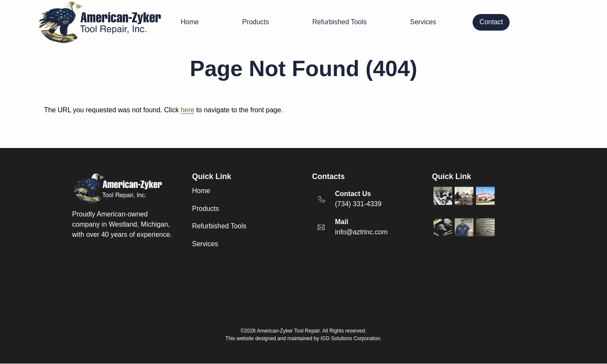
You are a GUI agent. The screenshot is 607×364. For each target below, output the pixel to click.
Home (190, 22)
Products (255, 22)
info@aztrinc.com (362, 232)
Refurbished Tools (339, 22)
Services (423, 22)
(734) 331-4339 (358, 204)
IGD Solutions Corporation (351, 338)
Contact (491, 22)
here (188, 110)
